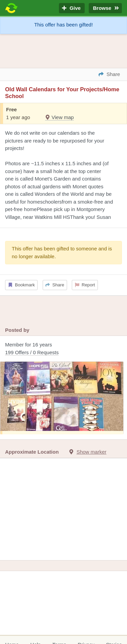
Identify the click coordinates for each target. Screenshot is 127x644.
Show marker (91, 452)
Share (55, 285)
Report (85, 285)
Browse (105, 8)
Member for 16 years (63, 349)
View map (59, 117)
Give (72, 8)
